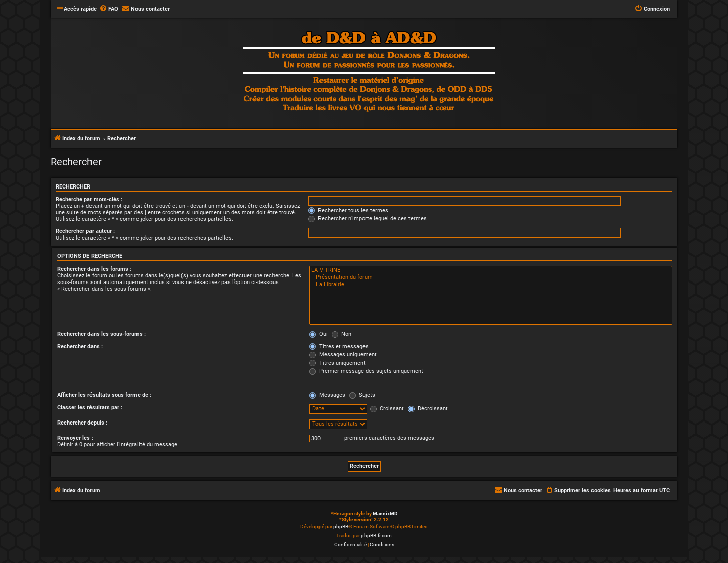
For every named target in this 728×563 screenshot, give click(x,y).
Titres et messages (339, 346)
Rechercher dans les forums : (94, 269)
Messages (327, 395)
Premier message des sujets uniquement (366, 371)
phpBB (341, 526)
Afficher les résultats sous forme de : (104, 395)
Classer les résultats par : (90, 408)
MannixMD (385, 514)
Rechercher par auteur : (85, 231)
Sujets (362, 395)
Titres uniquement (337, 363)
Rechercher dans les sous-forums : (101, 334)
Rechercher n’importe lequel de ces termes (368, 219)
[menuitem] (109, 9)
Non (342, 334)
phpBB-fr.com (376, 535)
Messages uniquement (343, 355)
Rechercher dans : (80, 346)
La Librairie (491, 285)
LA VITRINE (491, 270)
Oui (318, 334)
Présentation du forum (491, 277)
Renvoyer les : (75, 438)
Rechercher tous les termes (348, 210)
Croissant (387, 409)
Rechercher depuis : (82, 423)
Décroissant (428, 409)
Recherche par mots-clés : (89, 199)
